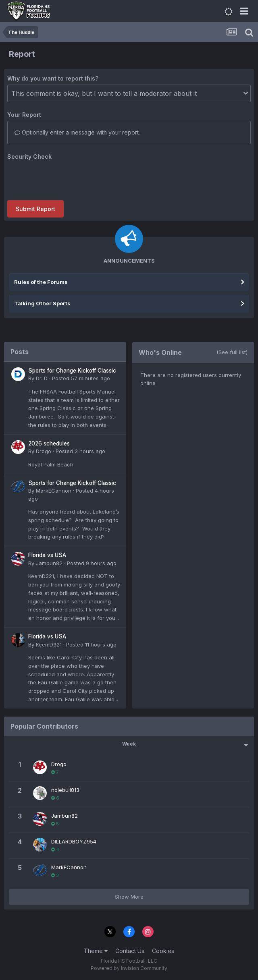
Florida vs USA (47, 555)
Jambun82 (49, 563)
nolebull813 (65, 790)
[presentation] (69, 178)
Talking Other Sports (42, 303)
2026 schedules (49, 443)
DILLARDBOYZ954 (74, 841)
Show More (129, 897)
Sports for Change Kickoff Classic (72, 371)
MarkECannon (54, 491)
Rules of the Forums (41, 282)
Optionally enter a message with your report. (77, 132)
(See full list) (232, 352)
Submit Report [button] (35, 209)
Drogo (44, 451)
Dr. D (42, 378)
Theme (96, 951)
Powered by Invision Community (129, 968)
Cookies (163, 951)
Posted (81, 378)
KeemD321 (49, 644)
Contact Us (130, 951)
